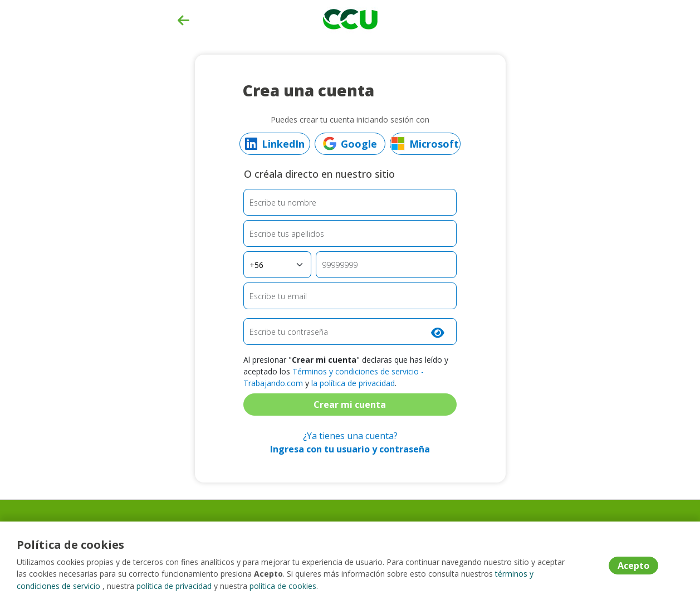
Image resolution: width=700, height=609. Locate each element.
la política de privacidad (353, 383)
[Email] (350, 296)
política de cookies (283, 586)
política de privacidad (174, 586)
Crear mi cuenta (350, 405)
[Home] (350, 18)
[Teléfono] (386, 265)
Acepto (633, 566)
